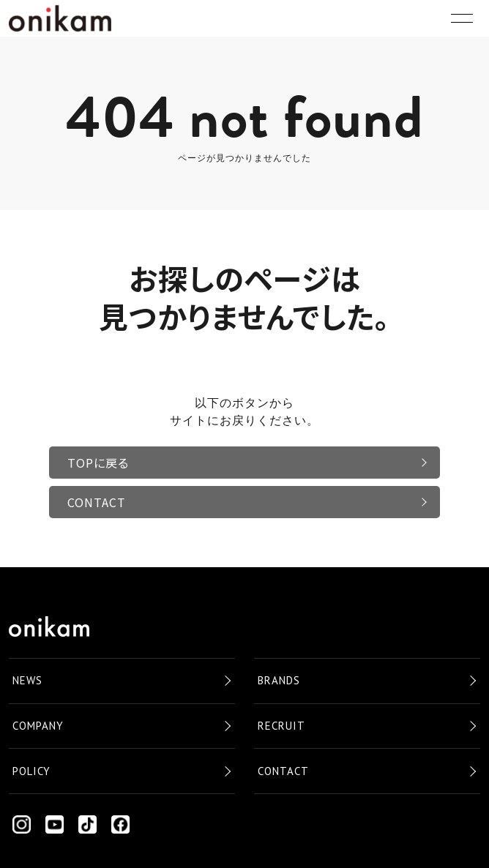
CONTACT (97, 502)
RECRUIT (281, 726)
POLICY (31, 771)
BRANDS (279, 680)
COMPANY (38, 726)
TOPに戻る (98, 463)
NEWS (27, 680)
